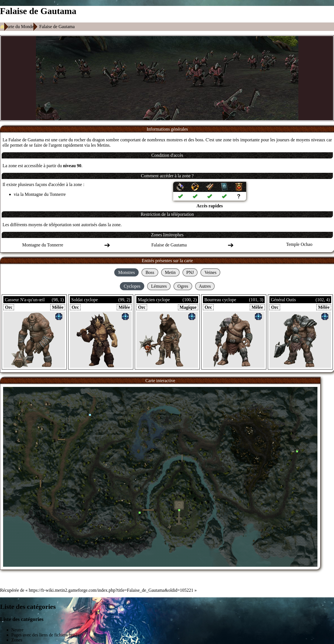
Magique (188, 307)
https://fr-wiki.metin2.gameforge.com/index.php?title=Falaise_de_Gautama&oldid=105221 (111, 590)
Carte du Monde (19, 27)
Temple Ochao (299, 244)
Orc (9, 307)
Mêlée (58, 307)
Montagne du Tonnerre (45, 194)
